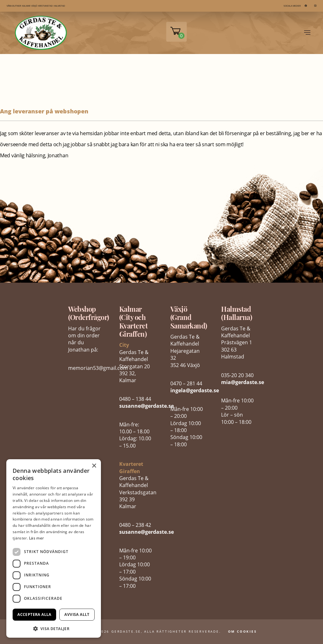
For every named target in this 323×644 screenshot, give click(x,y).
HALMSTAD (59, 6)
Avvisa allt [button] (77, 614)
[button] (54, 628)
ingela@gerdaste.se (195, 390)
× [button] (94, 466)
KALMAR (26, 6)
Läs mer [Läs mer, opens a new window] (36, 538)
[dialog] (54, 548)
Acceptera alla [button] (34, 614)
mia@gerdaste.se (243, 382)
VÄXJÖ (34, 6)
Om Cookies (243, 631)
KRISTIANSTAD (45, 6)
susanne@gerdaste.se (147, 406)
